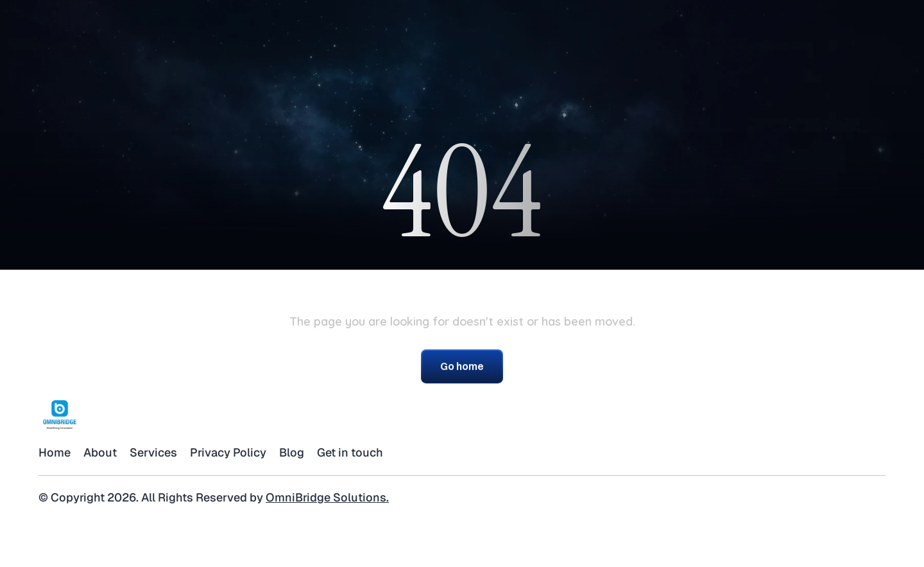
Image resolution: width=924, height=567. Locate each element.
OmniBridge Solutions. (327, 497)
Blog (292, 452)
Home (55, 452)
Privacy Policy (228, 452)
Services (153, 452)
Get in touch (350, 452)
